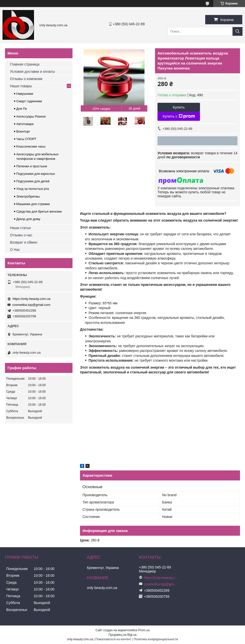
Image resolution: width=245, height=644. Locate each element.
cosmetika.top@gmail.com (31, 305)
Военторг (23, 131)
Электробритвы (28, 196)
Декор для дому (28, 219)
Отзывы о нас (21, 235)
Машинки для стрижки (33, 204)
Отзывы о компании (26, 79)
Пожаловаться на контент (113, 639)
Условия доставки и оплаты (32, 72)
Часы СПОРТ (26, 139)
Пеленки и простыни (32, 166)
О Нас (15, 250)
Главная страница (25, 64)
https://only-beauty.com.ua (31, 299)
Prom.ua (144, 630)
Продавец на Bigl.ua (122, 635)
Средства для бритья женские (39, 211)
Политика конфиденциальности (156, 639)
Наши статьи (20, 228)
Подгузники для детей (33, 181)
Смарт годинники (29, 101)
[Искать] (237, 31)
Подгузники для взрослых (36, 174)
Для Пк (21, 109)
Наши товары (21, 86)
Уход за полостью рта (33, 189)
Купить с (179, 116)
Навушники (25, 94)
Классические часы (31, 146)
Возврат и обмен (24, 242)
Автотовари (25, 124)
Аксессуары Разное (31, 116)
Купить (179, 107)
